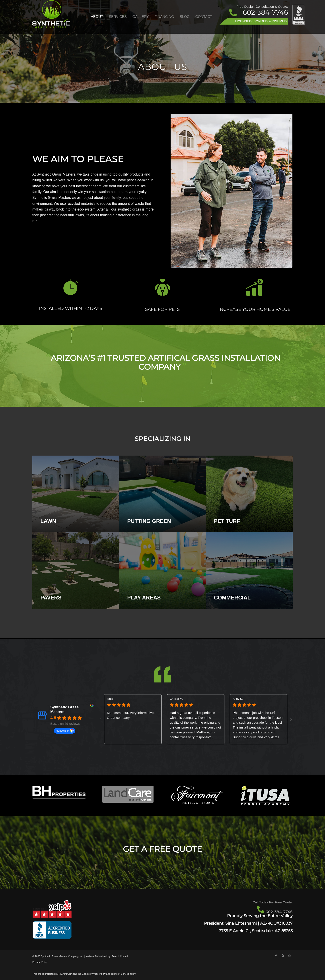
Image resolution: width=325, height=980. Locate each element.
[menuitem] (97, 17)
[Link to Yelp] (283, 956)
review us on (62, 731)
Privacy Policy (40, 962)
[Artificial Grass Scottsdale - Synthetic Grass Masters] (51, 17)
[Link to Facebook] (276, 956)
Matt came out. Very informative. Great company (131, 715)
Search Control (120, 956)
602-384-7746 (265, 12)
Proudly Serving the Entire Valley (260, 916)
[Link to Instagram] (289, 956)
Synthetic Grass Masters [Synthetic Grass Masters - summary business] (64, 709)
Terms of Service (120, 974)
